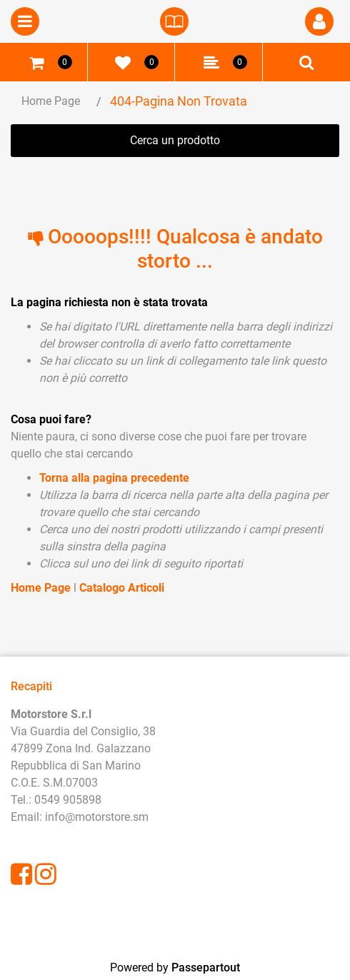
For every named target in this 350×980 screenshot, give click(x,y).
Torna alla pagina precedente (114, 478)
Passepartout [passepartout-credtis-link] (206, 968)
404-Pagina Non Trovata (179, 101)
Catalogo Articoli (122, 588)
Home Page (51, 101)
